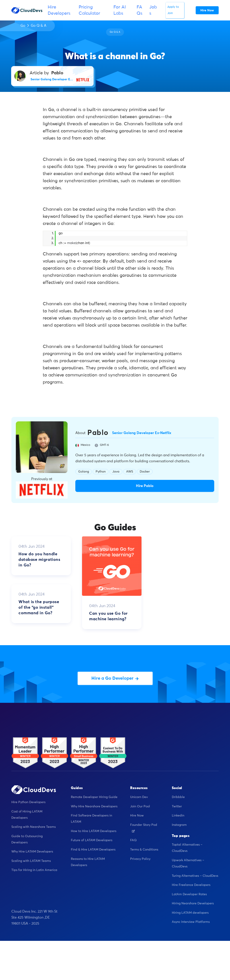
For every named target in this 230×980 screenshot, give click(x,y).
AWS (130, 472)
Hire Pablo (145, 486)
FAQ (133, 840)
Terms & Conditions (144, 850)
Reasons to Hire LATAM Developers (88, 862)
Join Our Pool (140, 806)
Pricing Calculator (89, 10)
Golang (84, 472)
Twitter (177, 806)
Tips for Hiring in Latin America (34, 870)
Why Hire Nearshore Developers (94, 806)
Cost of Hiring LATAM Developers (27, 815)
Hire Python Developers (28, 802)
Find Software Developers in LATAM (91, 819)
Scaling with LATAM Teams (31, 861)
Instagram (179, 825)
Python (101, 472)
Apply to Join (173, 10)
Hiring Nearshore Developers (193, 903)
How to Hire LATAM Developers (94, 831)
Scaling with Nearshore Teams (34, 827)
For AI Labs (120, 10)
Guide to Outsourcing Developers (27, 839)
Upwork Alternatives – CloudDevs (188, 863)
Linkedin (178, 816)
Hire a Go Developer (115, 678)
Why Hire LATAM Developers (32, 852)
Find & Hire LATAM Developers (93, 850)
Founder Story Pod (144, 828)
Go (23, 26)
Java (116, 472)
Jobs (153, 10)
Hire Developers (59, 10)
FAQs (140, 10)
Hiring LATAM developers (190, 913)
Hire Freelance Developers (191, 885)
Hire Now (137, 816)
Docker (145, 472)
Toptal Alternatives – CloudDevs (187, 848)
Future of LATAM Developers (92, 840)
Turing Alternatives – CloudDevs (195, 876)
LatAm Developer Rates (189, 894)
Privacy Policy (140, 859)
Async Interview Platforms (191, 922)
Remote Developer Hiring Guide (94, 797)
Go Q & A (39, 26)
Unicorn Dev (139, 797)
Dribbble (178, 797)
